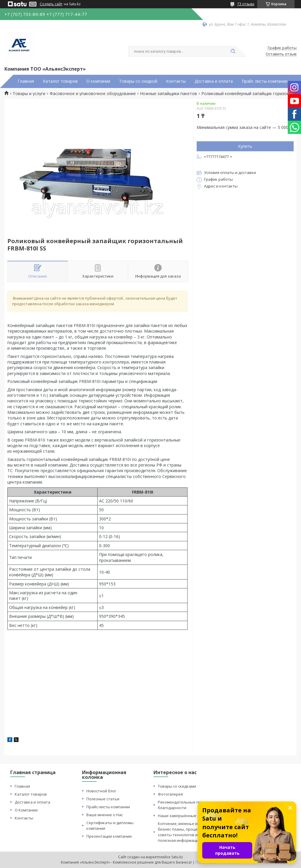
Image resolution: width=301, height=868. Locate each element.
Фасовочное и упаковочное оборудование (93, 94)
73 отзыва (246, 4)
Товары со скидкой (138, 81)
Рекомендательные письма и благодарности (186, 805)
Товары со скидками (177, 786)
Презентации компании (109, 836)
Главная (26, 81)
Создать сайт (51, 4)
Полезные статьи (103, 799)
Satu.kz (177, 857)
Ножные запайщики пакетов (168, 94)
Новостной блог (101, 791)
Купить (245, 146)
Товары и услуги (29, 94)
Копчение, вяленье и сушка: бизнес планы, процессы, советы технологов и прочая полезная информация (185, 832)
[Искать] (233, 52)
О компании (98, 81)
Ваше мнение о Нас (105, 815)
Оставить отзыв (281, 54)
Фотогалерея (170, 794)
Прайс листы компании (265, 81)
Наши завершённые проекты (186, 816)
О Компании (26, 810)
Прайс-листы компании (108, 807)
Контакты (176, 81)
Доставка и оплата (214, 81)
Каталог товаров (60, 81)
